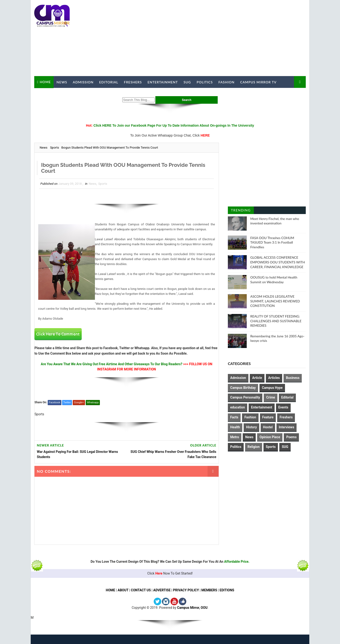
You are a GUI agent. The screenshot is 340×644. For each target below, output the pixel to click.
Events (283, 407)
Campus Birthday (243, 388)
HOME (110, 590)
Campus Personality (245, 397)
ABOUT (123, 590)
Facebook (55, 402)
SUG (187, 82)
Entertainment (163, 82)
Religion (253, 447)
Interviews (287, 427)
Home (45, 82)
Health (235, 427)
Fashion (226, 82)
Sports (55, 148)
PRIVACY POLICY (186, 590)
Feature (268, 417)
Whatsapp (93, 402)
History (251, 427)
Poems (291, 437)
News (62, 82)
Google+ (79, 402)
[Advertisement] (220, 38)
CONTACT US (141, 590)
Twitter (67, 402)
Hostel (268, 427)
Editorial (109, 82)
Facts (234, 417)
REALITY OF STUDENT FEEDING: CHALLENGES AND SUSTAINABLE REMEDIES (276, 321)
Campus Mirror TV (258, 82)
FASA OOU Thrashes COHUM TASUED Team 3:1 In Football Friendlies (272, 242)
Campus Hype (272, 388)
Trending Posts (241, 211)
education (238, 407)
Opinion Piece (270, 437)
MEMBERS (209, 590)
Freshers (133, 82)
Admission (83, 82)
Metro (235, 437)
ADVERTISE (162, 590)
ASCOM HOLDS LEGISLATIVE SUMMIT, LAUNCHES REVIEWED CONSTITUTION (275, 301)
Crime (271, 397)
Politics (205, 82)
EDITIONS (227, 590)
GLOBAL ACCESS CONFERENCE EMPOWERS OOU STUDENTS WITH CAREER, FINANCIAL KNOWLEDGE (278, 262)
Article (257, 378)
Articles (274, 378)
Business (293, 378)
